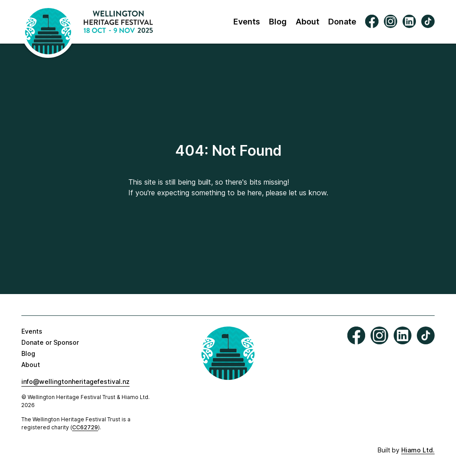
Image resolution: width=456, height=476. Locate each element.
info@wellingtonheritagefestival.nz (75, 381)
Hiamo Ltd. (418, 450)
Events (247, 22)
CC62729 (85, 427)
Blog (278, 22)
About (307, 22)
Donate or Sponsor (50, 342)
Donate (342, 22)
